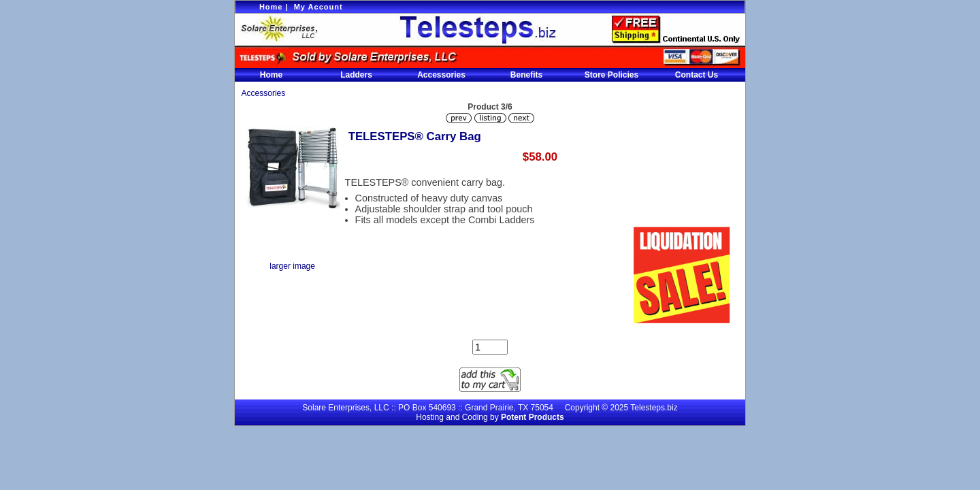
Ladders (356, 75)
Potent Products (533, 417)
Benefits (526, 75)
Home (271, 7)
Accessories (441, 75)
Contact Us (697, 75)
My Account (318, 7)
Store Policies (611, 75)
